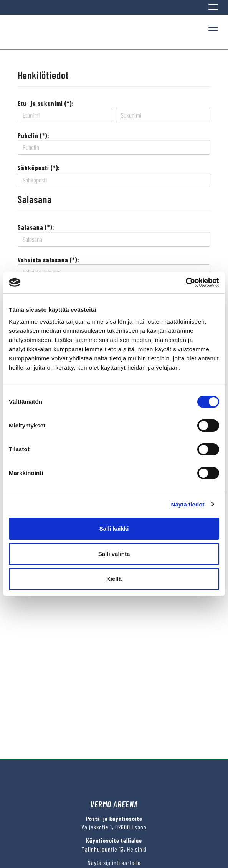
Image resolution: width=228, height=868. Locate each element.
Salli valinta (114, 554)
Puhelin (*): (34, 135)
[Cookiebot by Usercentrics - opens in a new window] (186, 283)
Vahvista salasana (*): (49, 260)
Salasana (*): (36, 227)
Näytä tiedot (188, 504)
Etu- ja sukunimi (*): (46, 103)
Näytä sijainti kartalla (114, 862)
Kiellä (114, 579)
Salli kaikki (114, 529)
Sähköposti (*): (39, 168)
